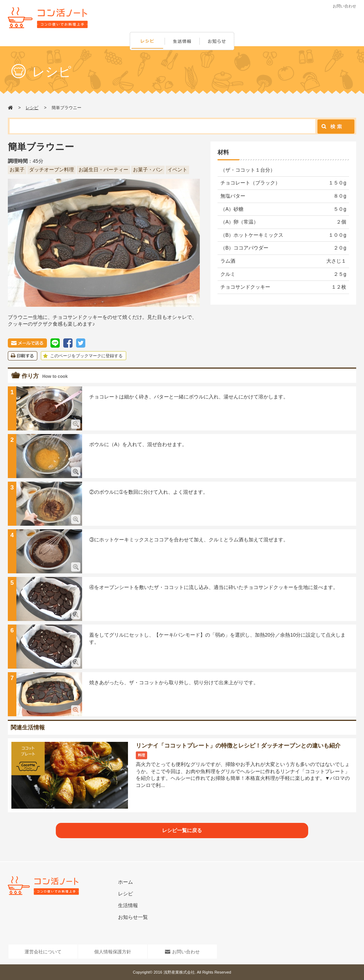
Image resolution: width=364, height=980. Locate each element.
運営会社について (43, 952)
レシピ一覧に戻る (182, 830)
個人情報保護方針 (113, 952)
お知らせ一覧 (133, 917)
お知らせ (218, 41)
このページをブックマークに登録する (82, 356)
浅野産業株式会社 (179, 972)
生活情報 (183, 41)
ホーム (125, 882)
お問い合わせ (344, 6)
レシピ (147, 41)
